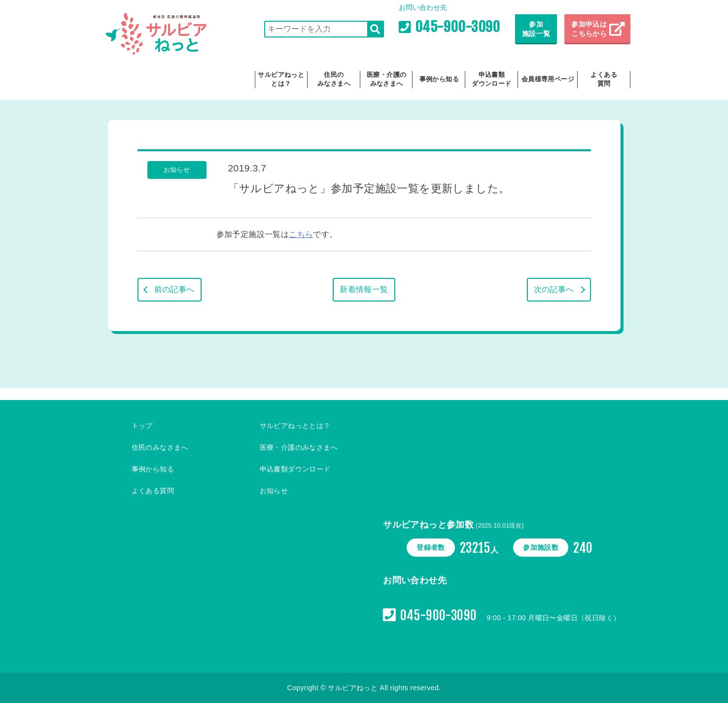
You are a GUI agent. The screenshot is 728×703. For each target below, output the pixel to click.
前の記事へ (174, 289)
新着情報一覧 (364, 289)
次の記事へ (554, 289)
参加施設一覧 (536, 29)
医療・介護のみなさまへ (386, 79)
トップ (142, 426)
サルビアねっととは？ (281, 79)
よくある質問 (604, 79)
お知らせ (274, 491)
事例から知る (439, 79)
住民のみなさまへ (334, 79)
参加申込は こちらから (590, 29)
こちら (301, 234)
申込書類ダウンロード (491, 79)
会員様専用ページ (548, 79)
